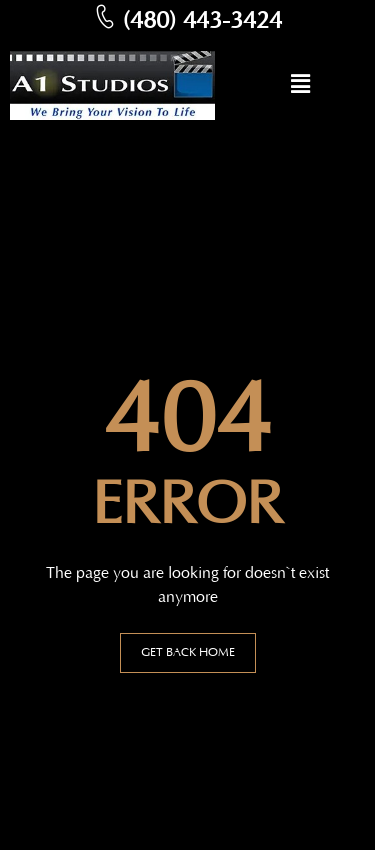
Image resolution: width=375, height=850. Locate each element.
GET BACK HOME (188, 652)
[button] (300, 85)
